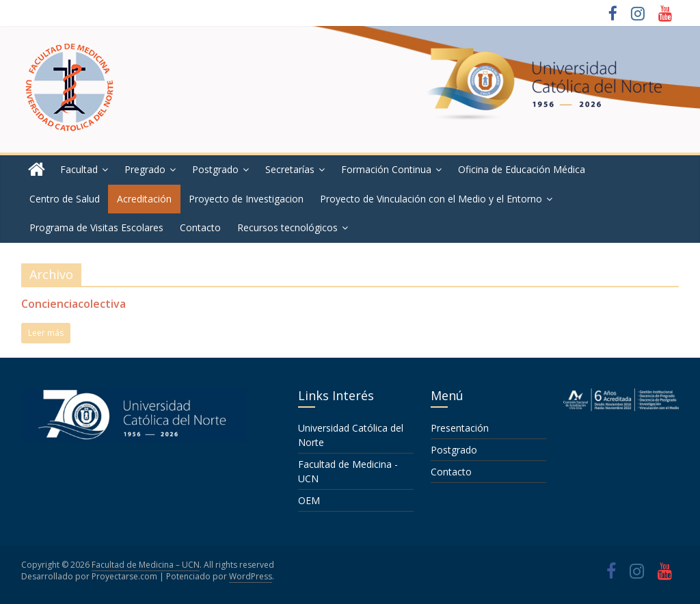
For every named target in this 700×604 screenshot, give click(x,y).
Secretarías (290, 169)
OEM (309, 500)
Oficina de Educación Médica (522, 169)
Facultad (79, 169)
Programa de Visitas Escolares (96, 227)
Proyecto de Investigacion (246, 199)
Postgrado (215, 169)
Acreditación (144, 199)
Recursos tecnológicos (287, 227)
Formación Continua (386, 169)
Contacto (200, 227)
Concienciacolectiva (73, 304)
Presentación (460, 428)
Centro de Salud (65, 199)
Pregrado (145, 169)
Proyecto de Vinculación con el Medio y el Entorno (431, 199)
